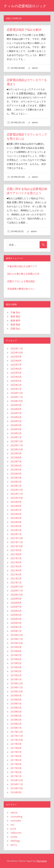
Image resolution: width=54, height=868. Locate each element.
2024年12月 (17, 393)
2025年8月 (16, 360)
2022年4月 (16, 522)
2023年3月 (16, 477)
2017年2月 (16, 772)
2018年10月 (17, 691)
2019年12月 (17, 635)
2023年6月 (16, 465)
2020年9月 (16, 598)
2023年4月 (16, 473)
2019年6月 (16, 659)
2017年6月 (16, 756)
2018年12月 (17, 683)
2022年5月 (16, 518)
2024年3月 (16, 429)
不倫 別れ (15, 312)
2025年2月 (16, 385)
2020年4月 (16, 619)
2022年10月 (17, 498)
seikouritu (16, 832)
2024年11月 (17, 397)
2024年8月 (16, 409)
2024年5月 (16, 421)
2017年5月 (16, 760)
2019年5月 (16, 663)
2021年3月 (16, 574)
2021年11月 (17, 542)
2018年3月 (16, 719)
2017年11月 (17, 736)
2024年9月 (16, 405)
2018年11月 (17, 687)
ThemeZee (41, 861)
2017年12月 (17, 732)
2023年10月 (17, 449)
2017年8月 (16, 748)
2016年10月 (17, 788)
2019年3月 (16, 671)
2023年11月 (17, 445)
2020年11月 (17, 590)
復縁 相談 (15, 324)
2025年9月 (16, 356)
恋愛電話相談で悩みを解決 (24, 30)
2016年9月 (16, 792)
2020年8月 (16, 602)
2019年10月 (17, 643)
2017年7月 (16, 752)
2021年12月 (17, 538)
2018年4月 (16, 715)
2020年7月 (16, 606)
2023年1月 (16, 485)
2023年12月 (17, 441)
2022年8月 (16, 506)
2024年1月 (16, 437)
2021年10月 (17, 546)
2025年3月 (16, 381)
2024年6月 (16, 417)
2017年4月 (16, 764)
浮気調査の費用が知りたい (21, 288)
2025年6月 (16, 368)
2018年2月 (16, 723)
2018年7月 (16, 703)
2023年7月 (16, 461)
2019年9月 (16, 647)
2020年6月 (16, 611)
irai (12, 824)
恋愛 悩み (15, 328)
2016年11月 (17, 784)
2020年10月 (17, 594)
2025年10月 (17, 352)
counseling (16, 816)
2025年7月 (16, 364)
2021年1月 (16, 582)
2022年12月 (17, 489)
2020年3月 (16, 623)
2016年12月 (17, 780)
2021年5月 (16, 566)
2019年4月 (16, 667)
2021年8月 (16, 554)
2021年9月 (16, 550)
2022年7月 (16, 510)
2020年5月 (16, 615)
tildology (15, 840)
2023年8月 (16, 457)
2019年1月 (16, 679)
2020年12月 (17, 586)
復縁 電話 (15, 316)
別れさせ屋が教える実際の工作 (23, 273)
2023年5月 (16, 469)
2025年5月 (16, 372)
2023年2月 (16, 481)
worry (14, 844)
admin (35, 68)
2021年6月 (16, 562)
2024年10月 (17, 401)
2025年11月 (17, 348)
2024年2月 (16, 433)
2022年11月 (17, 494)
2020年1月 (16, 631)
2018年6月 (16, 707)
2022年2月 (16, 530)
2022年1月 (16, 534)
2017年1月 (16, 776)
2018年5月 (16, 711)
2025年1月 (16, 389)
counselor (16, 820)
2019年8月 (16, 651)
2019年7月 (16, 655)
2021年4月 (16, 570)
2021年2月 (16, 578)
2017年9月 (16, 744)
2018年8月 (16, 699)
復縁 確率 (15, 320)
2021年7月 (16, 558)
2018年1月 (16, 728)
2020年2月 (16, 627)
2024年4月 (16, 425)
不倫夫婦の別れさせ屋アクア (22, 266)
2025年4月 (16, 377)
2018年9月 (16, 695)
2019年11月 (17, 639)
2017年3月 (16, 768)
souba (14, 836)
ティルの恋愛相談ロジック (25, 6)
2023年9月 (16, 453)
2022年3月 (16, 526)
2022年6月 (16, 514)
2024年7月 (16, 413)
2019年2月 (16, 675)
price (13, 828)
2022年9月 (16, 502)
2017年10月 (17, 740)
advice (14, 812)
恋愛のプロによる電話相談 (21, 281)
